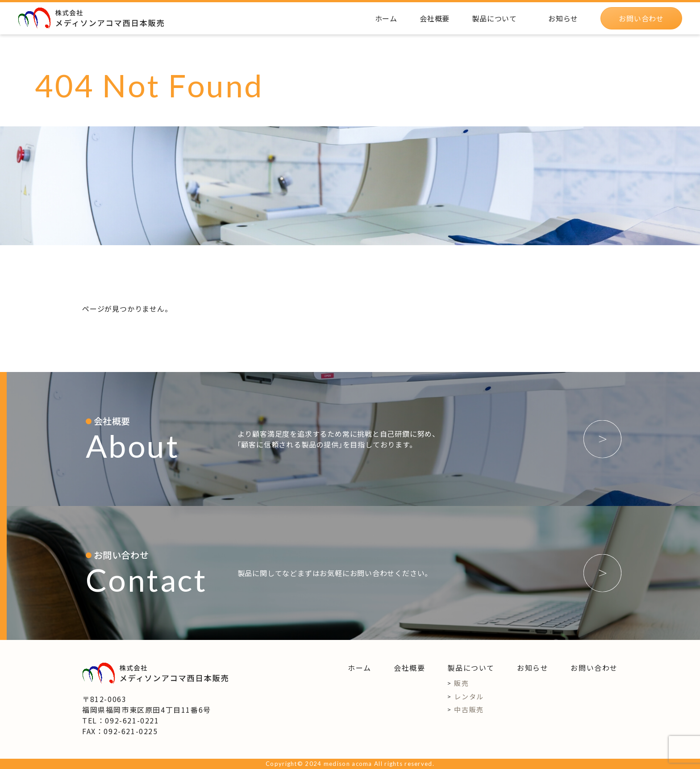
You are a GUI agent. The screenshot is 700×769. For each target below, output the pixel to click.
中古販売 (469, 709)
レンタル (469, 696)
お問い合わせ (594, 668)
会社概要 (409, 668)
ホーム (360, 668)
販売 (461, 683)
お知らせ (533, 668)
